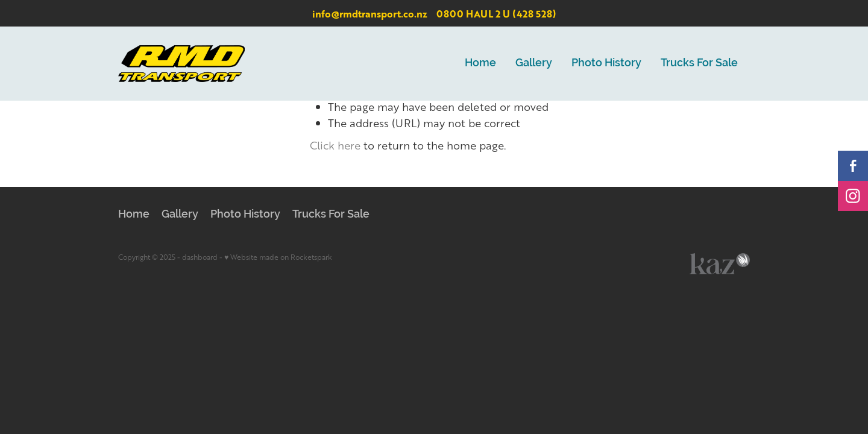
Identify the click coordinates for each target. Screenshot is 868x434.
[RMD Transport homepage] (181, 64)
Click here (335, 145)
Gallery (534, 62)
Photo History (606, 62)
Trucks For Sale (699, 62)
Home (480, 62)
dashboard (200, 257)
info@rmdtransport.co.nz (370, 14)
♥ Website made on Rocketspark (278, 257)
